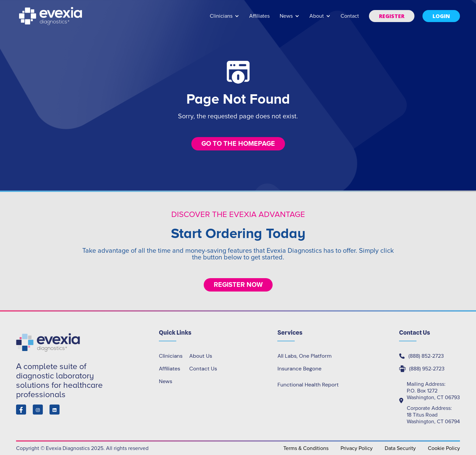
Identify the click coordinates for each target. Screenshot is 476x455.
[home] (51, 16)
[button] (224, 19)
